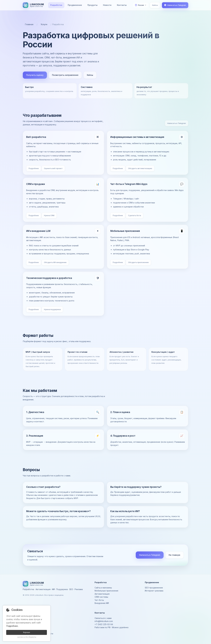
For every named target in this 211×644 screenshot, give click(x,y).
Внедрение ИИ (102, 603)
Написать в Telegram (177, 123)
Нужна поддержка (52, 309)
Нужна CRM (49, 215)
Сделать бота (135, 215)
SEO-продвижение (154, 588)
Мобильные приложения (106, 591)
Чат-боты (99, 600)
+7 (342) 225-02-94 (104, 624)
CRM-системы (101, 597)
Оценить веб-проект (53, 168)
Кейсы (155, 5)
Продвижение (75, 5)
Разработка (56, 5)
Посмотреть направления (65, 75)
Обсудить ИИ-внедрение (55, 262)
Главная (29, 24)
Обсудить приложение (138, 262)
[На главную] (33, 5)
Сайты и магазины (103, 588)
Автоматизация (102, 594)
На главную (174, 555)
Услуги (44, 24)
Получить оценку (35, 75)
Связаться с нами (103, 618)
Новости (107, 5)
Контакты (122, 5)
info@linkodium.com (104, 621)
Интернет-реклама (154, 591)
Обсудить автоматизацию (140, 168)
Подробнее (34, 168)
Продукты (92, 5)
